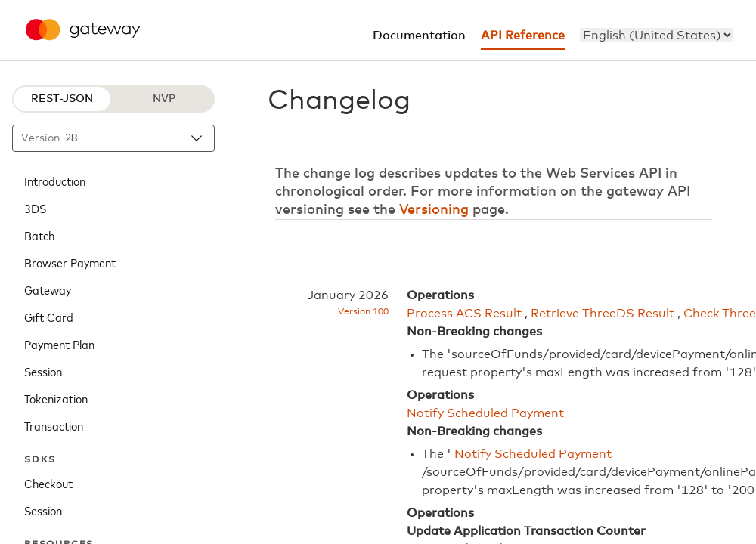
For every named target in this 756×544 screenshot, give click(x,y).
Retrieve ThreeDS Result (603, 314)
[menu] (657, 35)
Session (43, 371)
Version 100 (363, 312)
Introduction (55, 181)
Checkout (48, 483)
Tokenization (56, 398)
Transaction (54, 425)
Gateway (48, 289)
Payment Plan (59, 344)
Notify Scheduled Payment (485, 413)
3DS (35, 208)
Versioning (434, 210)
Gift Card (49, 317)
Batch (39, 235)
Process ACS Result (464, 314)
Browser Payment (70, 262)
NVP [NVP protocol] (164, 99)
